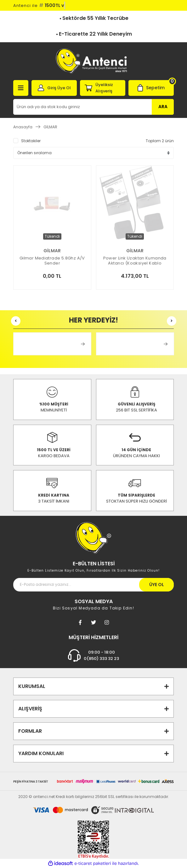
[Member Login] (54, 88)
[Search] (93, 107)
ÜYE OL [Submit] (157, 585)
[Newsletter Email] (93, 585)
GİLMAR (50, 127)
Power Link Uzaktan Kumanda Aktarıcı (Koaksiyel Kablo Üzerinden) (135, 261)
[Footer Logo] (93, 537)
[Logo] (93, 61)
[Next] (172, 321)
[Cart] (151, 88)
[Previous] (16, 321)
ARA (163, 107)
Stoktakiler (31, 141)
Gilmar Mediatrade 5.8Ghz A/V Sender (52, 261)
